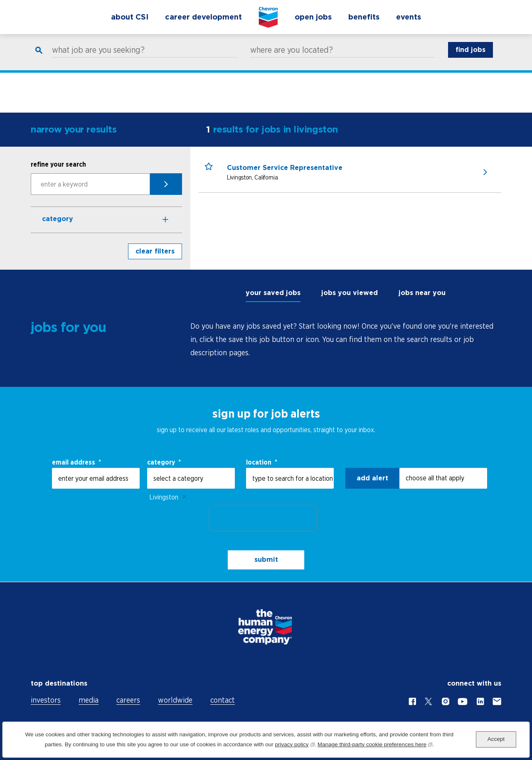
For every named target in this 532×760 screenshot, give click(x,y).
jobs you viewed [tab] (350, 293)
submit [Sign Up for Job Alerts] (266, 560)
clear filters (155, 251)
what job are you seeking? (98, 59)
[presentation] (263, 518)
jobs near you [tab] (422, 293)
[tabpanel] (346, 339)
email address (76, 462)
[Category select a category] (191, 478)
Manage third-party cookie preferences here (375, 744)
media (89, 700)
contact (223, 700)
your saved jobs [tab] (273, 293)
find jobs (470, 58)
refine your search (58, 164)
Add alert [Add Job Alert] (372, 478)
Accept (496, 739)
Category (58, 219)
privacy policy (294, 744)
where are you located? (292, 59)
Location (262, 462)
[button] (213, 175)
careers (128, 700)
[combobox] (290, 478)
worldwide (175, 700)
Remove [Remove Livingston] (185, 497)
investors (46, 700)
